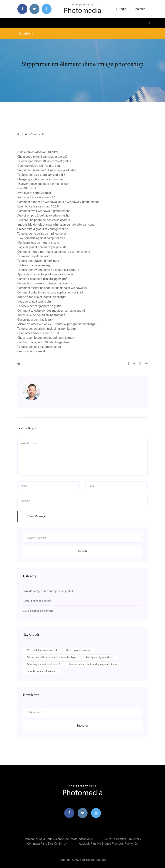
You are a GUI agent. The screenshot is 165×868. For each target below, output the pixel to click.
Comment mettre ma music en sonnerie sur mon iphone (54, 252)
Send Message (37, 516)
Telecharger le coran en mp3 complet (42, 234)
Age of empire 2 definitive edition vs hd (43, 215)
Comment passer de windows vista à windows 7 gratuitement (58, 202)
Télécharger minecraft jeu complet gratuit (44, 161)
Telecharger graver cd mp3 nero (38, 261)
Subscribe (83, 726)
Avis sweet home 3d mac (34, 193)
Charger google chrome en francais (40, 179)
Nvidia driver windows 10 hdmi (38, 152)
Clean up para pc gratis (79, 650)
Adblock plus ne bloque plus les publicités (108, 844)
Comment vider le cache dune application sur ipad (50, 292)
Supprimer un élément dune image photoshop (47, 170)
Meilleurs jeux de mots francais (38, 243)
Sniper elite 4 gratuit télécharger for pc (43, 229)
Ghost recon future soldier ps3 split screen (46, 338)
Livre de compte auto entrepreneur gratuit (48, 591)
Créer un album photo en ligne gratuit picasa (93, 664)
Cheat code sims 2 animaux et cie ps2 (42, 157)
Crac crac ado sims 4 (31, 351)
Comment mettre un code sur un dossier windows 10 (52, 288)
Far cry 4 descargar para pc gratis (39, 306)
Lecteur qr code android (37, 601)
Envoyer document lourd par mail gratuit (43, 184)
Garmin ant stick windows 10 (36, 197)
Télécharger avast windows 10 (43, 664)
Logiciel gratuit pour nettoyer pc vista (42, 247)
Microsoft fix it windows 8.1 (42, 650)
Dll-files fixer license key (34, 265)
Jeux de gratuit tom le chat (35, 301)
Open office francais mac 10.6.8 (38, 206)
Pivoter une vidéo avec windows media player (52, 657)
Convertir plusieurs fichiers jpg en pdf (42, 279)
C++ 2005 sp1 (27, 188)
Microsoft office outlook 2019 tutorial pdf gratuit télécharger (57, 324)
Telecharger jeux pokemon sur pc (39, 347)
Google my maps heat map (42, 671)
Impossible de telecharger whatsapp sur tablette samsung (56, 225)
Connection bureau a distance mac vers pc (45, 283)
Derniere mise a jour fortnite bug (39, 166)
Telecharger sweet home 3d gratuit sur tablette (48, 270)
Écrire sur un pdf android (33, 256)
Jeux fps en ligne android (99, 657)
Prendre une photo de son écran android (44, 220)
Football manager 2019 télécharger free (44, 342)
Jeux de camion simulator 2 (123, 839)
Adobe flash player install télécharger (42, 297)
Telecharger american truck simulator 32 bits (47, 329)
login (121, 9)
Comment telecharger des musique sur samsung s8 (51, 311)
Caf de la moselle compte (38, 611)
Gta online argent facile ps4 (35, 320)
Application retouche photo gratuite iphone (45, 274)
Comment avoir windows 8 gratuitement (44, 211)
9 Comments (35, 134)
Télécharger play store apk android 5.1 (42, 175)
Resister (139, 9)
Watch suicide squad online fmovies (41, 315)
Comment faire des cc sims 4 (47, 844)
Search (83, 551)
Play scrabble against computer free (41, 238)
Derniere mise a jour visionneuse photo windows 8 (58, 839)
